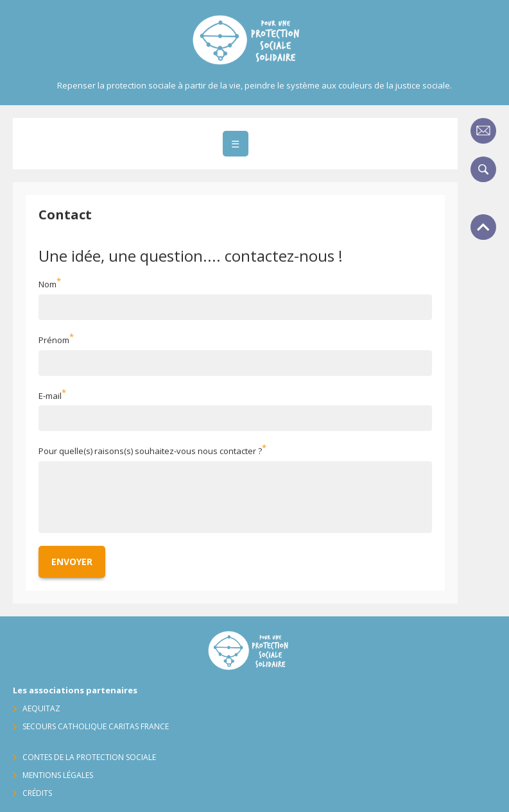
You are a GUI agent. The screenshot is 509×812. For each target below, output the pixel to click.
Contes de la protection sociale (89, 757)
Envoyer (72, 562)
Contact (483, 131)
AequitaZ (41, 708)
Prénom (54, 340)
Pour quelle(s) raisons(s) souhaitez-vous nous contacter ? (150, 452)
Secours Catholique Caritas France (96, 726)
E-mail (50, 396)
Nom (47, 284)
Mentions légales (58, 775)
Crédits (37, 793)
